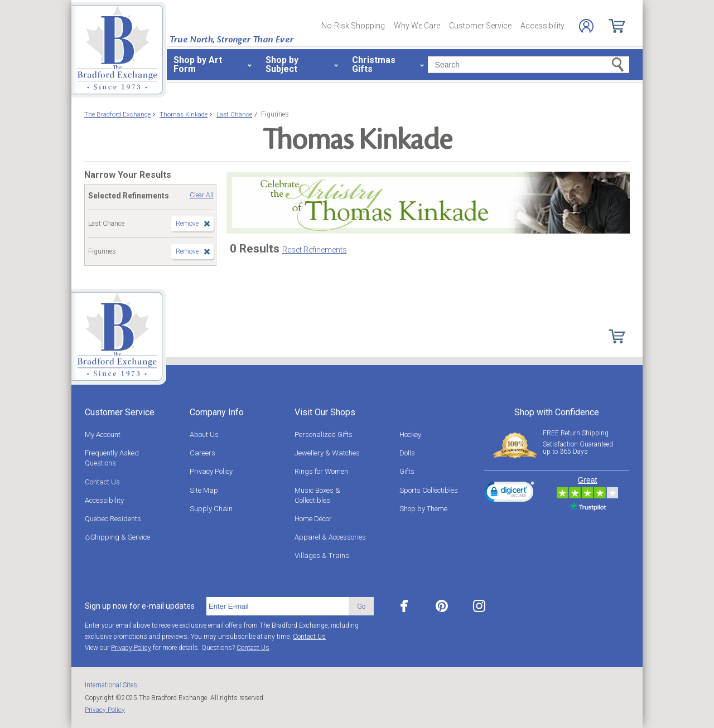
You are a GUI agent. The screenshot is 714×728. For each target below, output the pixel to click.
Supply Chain (211, 509)
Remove (187, 224)
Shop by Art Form (198, 64)
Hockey (410, 435)
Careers (202, 453)
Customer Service (480, 26)
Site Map (204, 490)
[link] (509, 493)
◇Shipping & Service (117, 537)
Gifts (407, 471)
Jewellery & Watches (327, 453)
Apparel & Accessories (330, 537)
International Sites (111, 685)
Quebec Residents (113, 519)
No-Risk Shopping (353, 26)
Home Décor (313, 519)
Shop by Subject (282, 64)
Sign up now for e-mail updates (140, 606)
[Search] (529, 65)
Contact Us (102, 482)
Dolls (407, 453)
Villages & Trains (322, 555)
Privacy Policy (211, 471)
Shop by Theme (423, 509)
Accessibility (542, 26)
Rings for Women (321, 471)
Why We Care (417, 26)
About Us (204, 435)
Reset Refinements (315, 250)
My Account (103, 435)
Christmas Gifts (374, 64)
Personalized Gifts (324, 435)
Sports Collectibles (429, 490)
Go (361, 606)
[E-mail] (278, 606)
